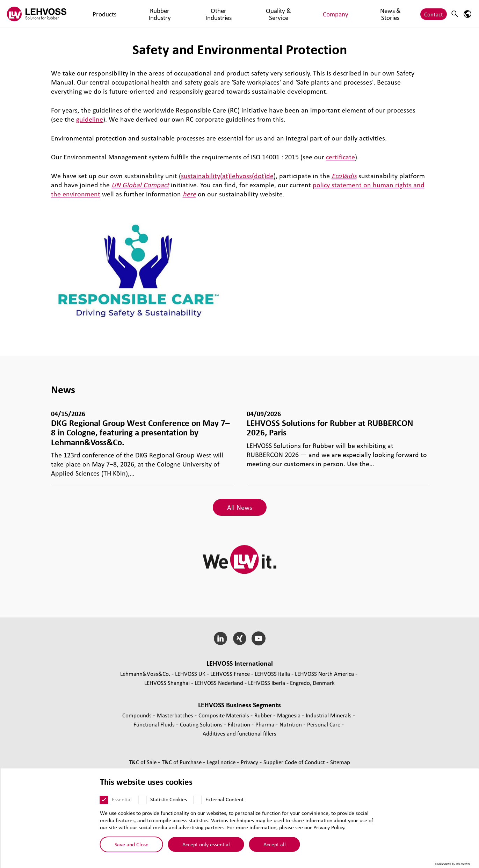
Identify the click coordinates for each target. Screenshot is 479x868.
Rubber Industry (131, 14)
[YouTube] (259, 638)
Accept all (275, 844)
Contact (434, 14)
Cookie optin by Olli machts (452, 864)
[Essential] (104, 800)
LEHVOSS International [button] (240, 663)
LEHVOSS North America (324, 674)
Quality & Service (227, 14)
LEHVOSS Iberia (267, 683)
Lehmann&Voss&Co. (145, 674)
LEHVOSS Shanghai (167, 683)
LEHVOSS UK (190, 674)
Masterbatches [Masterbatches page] (176, 715)
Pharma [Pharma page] (266, 724)
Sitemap (340, 762)
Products (93, 14)
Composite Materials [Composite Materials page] (224, 715)
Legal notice (222, 762)
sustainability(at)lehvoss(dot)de (227, 176)
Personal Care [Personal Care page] (324, 724)
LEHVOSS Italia (272, 674)
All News (240, 507)
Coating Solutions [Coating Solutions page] (202, 724)
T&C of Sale (143, 762)
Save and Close (132, 844)
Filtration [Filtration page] (240, 724)
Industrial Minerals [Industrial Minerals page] (329, 715)
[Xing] (239, 638)
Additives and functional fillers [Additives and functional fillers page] (239, 733)
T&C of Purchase (182, 762)
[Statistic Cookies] (143, 800)
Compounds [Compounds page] (138, 715)
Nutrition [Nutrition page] (291, 724)
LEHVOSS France (230, 674)
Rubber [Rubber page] (264, 715)
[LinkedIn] (220, 638)
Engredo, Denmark (312, 683)
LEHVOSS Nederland (219, 683)
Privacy (250, 762)
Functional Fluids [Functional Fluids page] (155, 724)
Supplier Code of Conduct (295, 762)
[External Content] (198, 800)
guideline (90, 119)
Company (267, 14)
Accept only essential (206, 844)
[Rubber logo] (37, 14)
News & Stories (304, 14)
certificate (340, 157)
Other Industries (178, 14)
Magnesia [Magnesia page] (289, 715)
